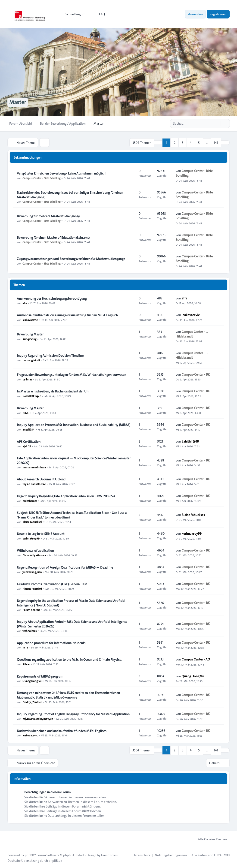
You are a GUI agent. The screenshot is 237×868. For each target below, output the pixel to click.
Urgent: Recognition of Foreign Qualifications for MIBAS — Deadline (65, 567)
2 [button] (175, 142)
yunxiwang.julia (32, 572)
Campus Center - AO (196, 659)
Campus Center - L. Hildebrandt (192, 334)
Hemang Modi (31, 360)
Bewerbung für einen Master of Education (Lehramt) (53, 237)
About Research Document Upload (41, 479)
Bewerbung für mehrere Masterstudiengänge (48, 216)
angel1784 (28, 429)
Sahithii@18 (190, 441)
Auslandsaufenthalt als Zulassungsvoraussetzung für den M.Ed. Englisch (67, 315)
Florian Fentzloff (32, 588)
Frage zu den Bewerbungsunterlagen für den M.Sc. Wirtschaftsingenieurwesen (72, 374)
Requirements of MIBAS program (40, 676)
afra (25, 303)
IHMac (26, 664)
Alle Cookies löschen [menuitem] (209, 839)
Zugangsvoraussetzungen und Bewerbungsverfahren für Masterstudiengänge (71, 259)
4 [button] (191, 142)
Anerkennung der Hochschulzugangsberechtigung (52, 298)
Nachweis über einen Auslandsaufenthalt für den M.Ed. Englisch (62, 731)
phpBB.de (55, 860)
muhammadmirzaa (34, 467)
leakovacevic (30, 319)
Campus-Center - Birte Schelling (41, 178)
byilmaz (27, 379)
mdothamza (30, 500)
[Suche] (217, 124)
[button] (225, 142)
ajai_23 (27, 446)
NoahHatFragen (32, 396)
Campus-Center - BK (196, 374)
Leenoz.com (109, 855)
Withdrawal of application (35, 550)
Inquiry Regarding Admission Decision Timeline (50, 355)
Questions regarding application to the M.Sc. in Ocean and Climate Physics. (69, 659)
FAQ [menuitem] (99, 14)
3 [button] (183, 142)
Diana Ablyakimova (34, 555)
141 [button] (216, 142)
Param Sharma (31, 610)
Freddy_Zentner (32, 702)
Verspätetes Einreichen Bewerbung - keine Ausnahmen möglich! (62, 173)
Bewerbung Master (30, 334)
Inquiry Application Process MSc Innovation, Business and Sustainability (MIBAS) (74, 425)
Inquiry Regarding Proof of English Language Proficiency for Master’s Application (73, 714)
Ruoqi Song (29, 339)
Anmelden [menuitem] (195, 14)
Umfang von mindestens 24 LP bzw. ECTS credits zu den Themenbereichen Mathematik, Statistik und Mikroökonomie (68, 695)
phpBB (29, 855)
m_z (25, 647)
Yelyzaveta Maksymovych (38, 718)
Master (18, 102)
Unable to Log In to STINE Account (41, 533)
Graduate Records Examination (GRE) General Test (52, 584)
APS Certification (29, 441)
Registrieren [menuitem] (218, 14)
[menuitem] (73, 14)
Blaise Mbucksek (32, 522)
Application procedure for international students (51, 643)
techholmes (30, 631)
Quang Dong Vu (32, 681)
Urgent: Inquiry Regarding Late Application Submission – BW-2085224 (66, 496)
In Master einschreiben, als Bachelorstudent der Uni (53, 391)
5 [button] (199, 142)
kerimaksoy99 (31, 538)
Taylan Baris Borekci (34, 484)
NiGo (25, 413)
